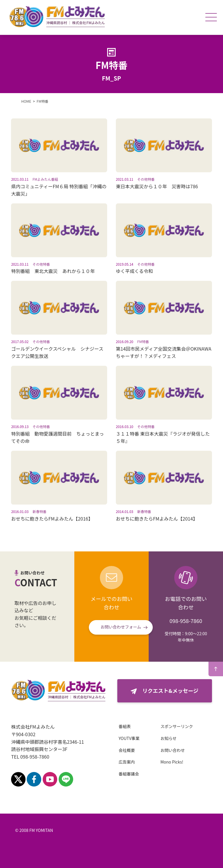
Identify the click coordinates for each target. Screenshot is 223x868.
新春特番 (39, 511)
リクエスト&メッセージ (170, 691)
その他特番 (146, 179)
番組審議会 (129, 774)
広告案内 (127, 762)
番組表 (125, 726)
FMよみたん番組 (45, 179)
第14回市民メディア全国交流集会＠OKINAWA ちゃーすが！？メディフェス (166, 352)
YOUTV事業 (129, 738)
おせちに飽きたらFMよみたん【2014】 (157, 519)
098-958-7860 (186, 621)
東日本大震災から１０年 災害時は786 (157, 186)
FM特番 (143, 341)
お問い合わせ (172, 750)
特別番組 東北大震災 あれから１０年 (53, 271)
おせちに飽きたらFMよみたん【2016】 (52, 519)
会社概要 (127, 750)
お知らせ (168, 738)
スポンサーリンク (177, 726)
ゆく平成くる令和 (134, 271)
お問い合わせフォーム (121, 627)
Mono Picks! (172, 762)
